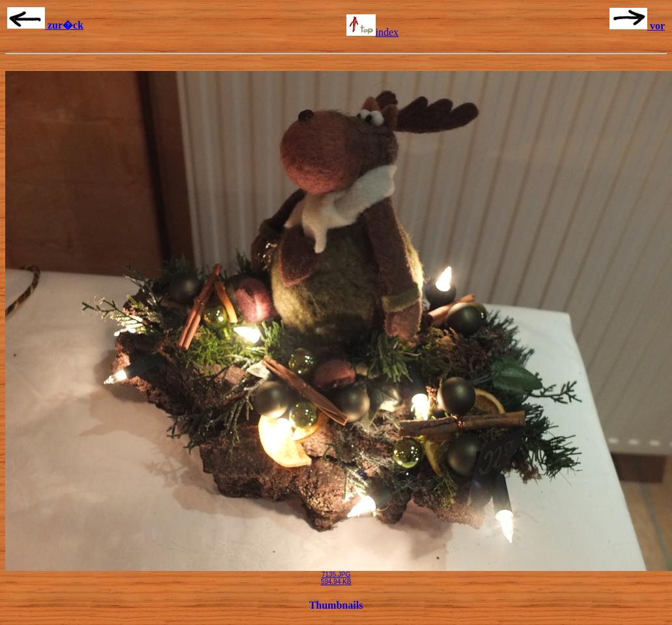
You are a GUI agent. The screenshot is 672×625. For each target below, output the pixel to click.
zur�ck (45, 25)
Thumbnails (336, 605)
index (373, 32)
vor (637, 26)
